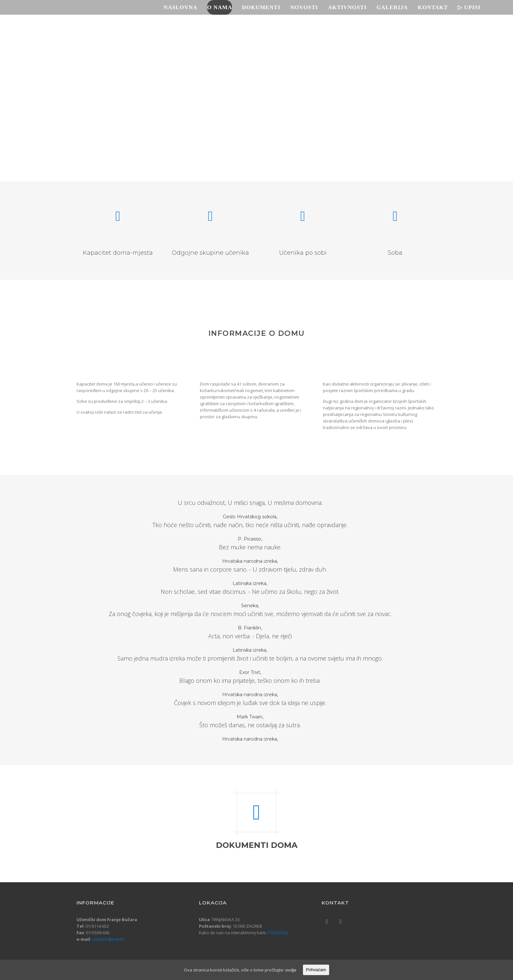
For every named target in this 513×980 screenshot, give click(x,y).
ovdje (291, 970)
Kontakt (436, 7)
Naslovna (183, 7)
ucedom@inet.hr (108, 939)
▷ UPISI (472, 7)
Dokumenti (264, 7)
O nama (222, 7)
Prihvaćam (316, 970)
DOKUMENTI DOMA (257, 845)
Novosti (307, 7)
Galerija (395, 7)
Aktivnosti (350, 7)
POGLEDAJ (278, 933)
